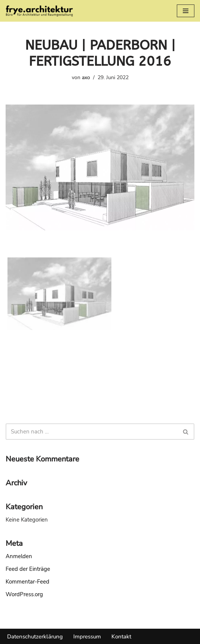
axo (86, 77)
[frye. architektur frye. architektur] (39, 11)
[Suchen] (92, 432)
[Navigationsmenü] (186, 11)
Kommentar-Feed (27, 582)
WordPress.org (24, 594)
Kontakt (121, 637)
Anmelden (19, 556)
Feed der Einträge (28, 569)
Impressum (87, 637)
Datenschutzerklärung (35, 637)
